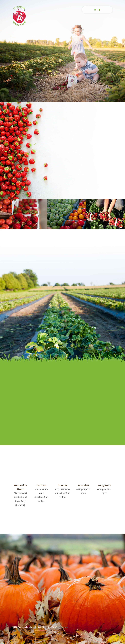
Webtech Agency (62, 627)
